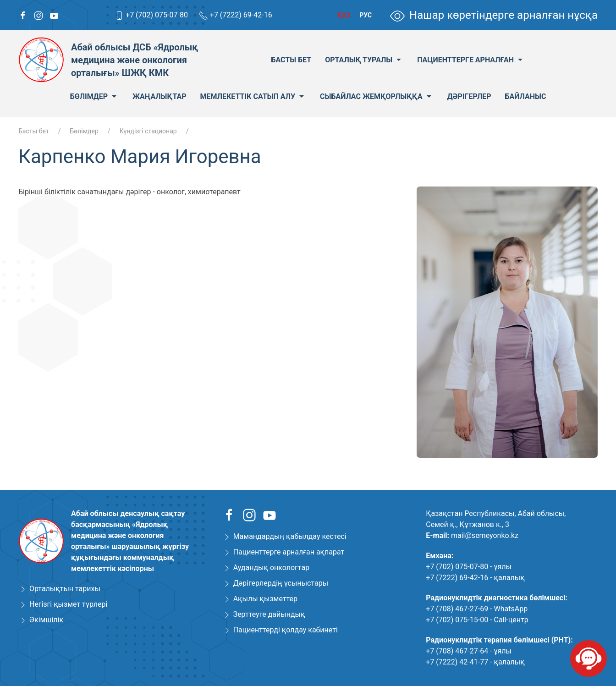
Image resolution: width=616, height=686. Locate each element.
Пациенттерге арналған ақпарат (289, 552)
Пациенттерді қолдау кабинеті (286, 630)
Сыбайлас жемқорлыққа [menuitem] (377, 97)
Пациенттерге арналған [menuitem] (471, 60)
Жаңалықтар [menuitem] (159, 96)
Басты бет (34, 131)
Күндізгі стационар (148, 131)
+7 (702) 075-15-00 (457, 620)
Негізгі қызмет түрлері (68, 604)
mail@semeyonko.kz (485, 535)
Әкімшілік (46, 620)
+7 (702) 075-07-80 (157, 15)
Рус (366, 15)
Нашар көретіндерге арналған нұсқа (494, 15)
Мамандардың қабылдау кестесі (290, 536)
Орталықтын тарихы (65, 589)
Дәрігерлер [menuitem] (469, 96)
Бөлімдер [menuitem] (94, 97)
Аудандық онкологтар (271, 568)
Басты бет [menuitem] (291, 60)
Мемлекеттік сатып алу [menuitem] (253, 97)
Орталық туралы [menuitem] (364, 60)
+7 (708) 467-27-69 (457, 609)
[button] (589, 195)
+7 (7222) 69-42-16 (241, 15)
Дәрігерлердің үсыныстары (281, 583)
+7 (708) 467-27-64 (457, 651)
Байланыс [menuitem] (526, 96)
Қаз (344, 15)
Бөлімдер (84, 131)
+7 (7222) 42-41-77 (457, 662)
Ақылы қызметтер (265, 599)
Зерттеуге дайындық (269, 614)
